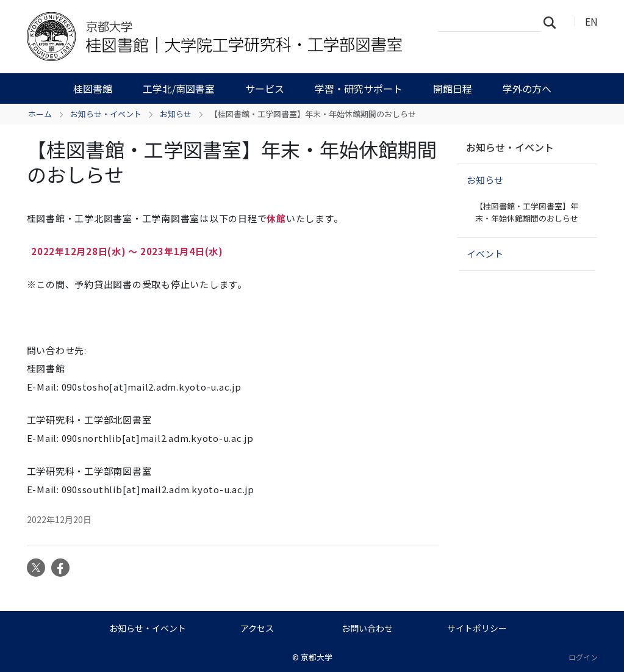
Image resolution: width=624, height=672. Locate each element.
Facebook (60, 568)
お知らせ (176, 114)
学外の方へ (527, 89)
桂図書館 (93, 89)
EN (591, 21)
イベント (485, 254)
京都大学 (317, 657)
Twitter (36, 568)
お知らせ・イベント (106, 114)
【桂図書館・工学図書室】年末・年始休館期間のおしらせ (527, 212)
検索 (553, 22)
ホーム (40, 114)
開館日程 (453, 89)
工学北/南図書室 (179, 89)
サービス (265, 89)
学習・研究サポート (359, 89)
